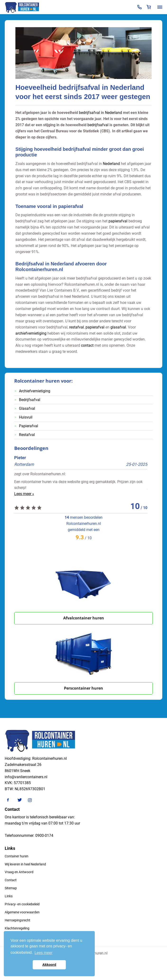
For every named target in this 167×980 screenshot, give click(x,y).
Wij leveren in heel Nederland (25, 864)
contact (87, 345)
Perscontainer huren (83, 688)
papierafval (118, 221)
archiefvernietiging (31, 333)
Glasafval (27, 408)
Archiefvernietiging (35, 391)
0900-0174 (44, 835)
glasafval (118, 327)
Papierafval (29, 426)
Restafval (27, 435)
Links (9, 896)
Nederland (113, 113)
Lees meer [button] (44, 953)
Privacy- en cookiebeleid (22, 904)
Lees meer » (24, 494)
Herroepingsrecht (18, 920)
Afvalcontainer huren (84, 618)
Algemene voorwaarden (22, 912)
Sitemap (11, 888)
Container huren (17, 856)
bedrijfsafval (89, 113)
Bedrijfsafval (30, 400)
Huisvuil (26, 417)
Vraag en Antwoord (19, 872)
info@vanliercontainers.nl (26, 777)
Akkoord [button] (49, 965)
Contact (11, 880)
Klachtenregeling (17, 928)
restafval (77, 327)
